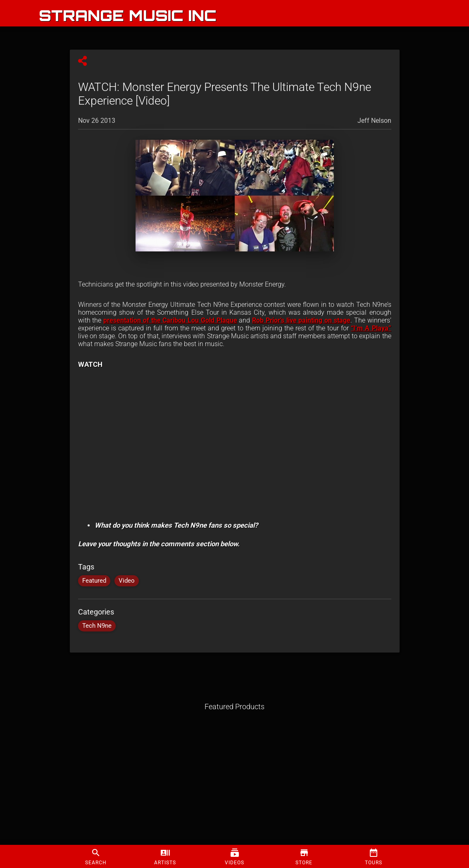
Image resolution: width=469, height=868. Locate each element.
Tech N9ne (97, 626)
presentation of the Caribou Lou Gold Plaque (170, 320)
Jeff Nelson (374, 121)
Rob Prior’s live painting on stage (301, 320)
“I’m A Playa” (371, 328)
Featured (94, 581)
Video (127, 581)
